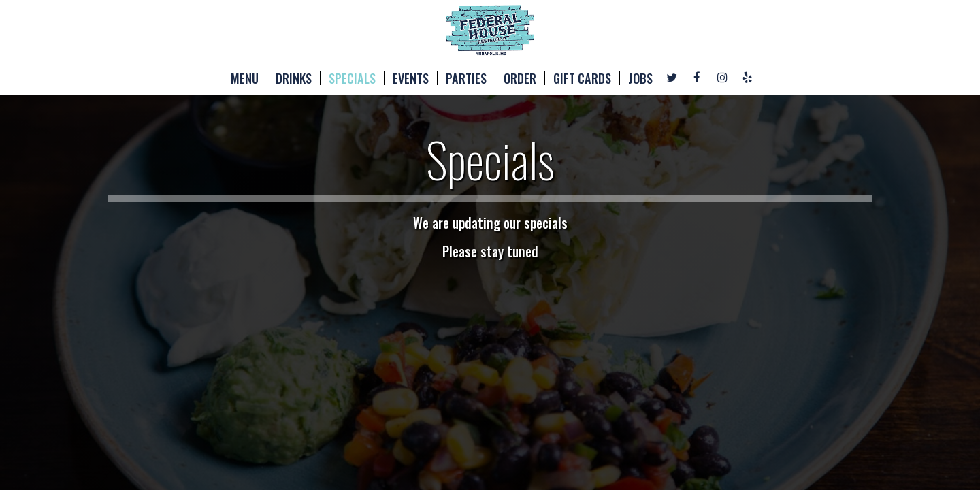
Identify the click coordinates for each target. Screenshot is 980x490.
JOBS (640, 78)
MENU (245, 78)
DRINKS (294, 78)
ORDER (520, 78)
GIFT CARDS (582, 78)
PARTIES (466, 78)
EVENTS (411, 78)
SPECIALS (352, 78)
